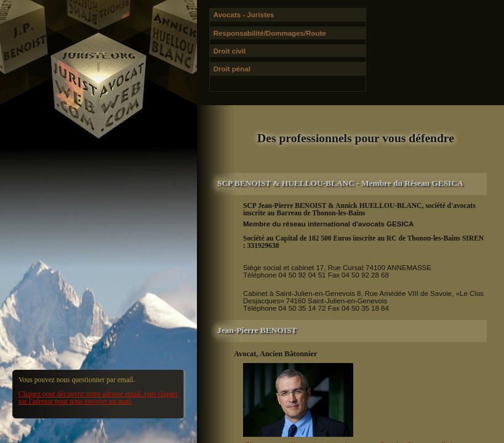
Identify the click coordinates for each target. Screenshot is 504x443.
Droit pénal (232, 69)
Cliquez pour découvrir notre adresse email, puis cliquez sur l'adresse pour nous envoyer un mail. (98, 397)
